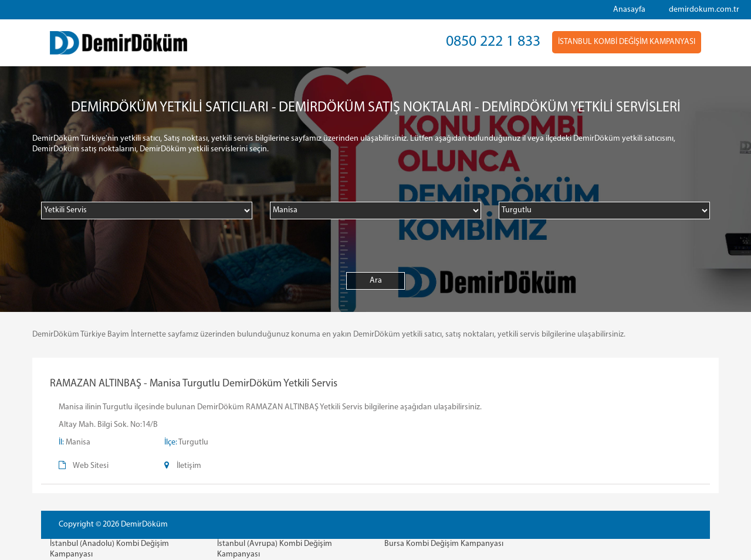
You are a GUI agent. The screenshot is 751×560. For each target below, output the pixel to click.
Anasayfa (629, 10)
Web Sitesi (91, 466)
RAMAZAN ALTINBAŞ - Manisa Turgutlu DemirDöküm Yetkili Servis (194, 384)
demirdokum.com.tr (704, 10)
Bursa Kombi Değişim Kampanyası (444, 544)
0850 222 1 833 (493, 42)
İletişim (189, 466)
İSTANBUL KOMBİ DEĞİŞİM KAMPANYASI (627, 42)
